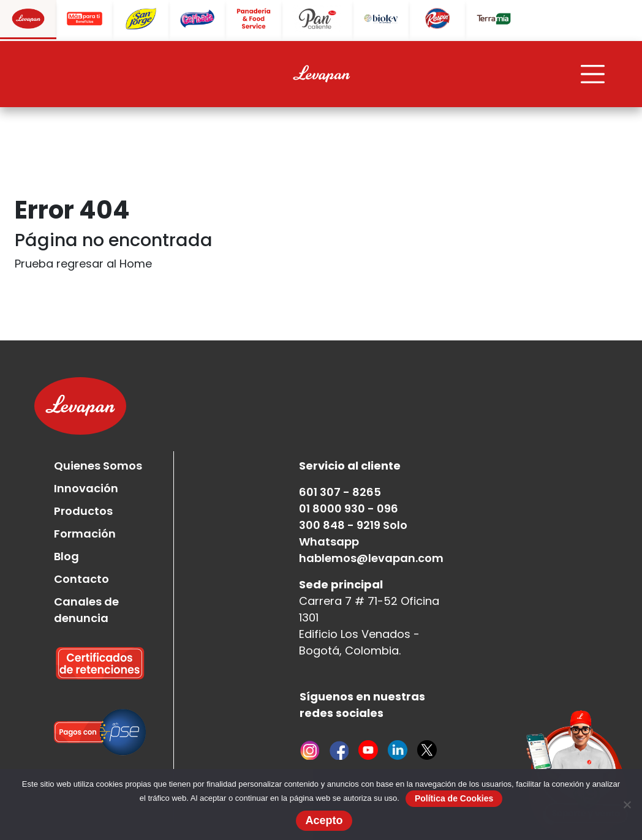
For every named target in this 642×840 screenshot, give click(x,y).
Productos (83, 511)
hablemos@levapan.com (371, 558)
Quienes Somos (98, 466)
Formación (85, 534)
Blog (66, 556)
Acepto (324, 820)
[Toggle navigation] (593, 74)
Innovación (86, 488)
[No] (627, 804)
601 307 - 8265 (340, 492)
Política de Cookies (454, 798)
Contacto (81, 579)
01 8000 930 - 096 (349, 508)
